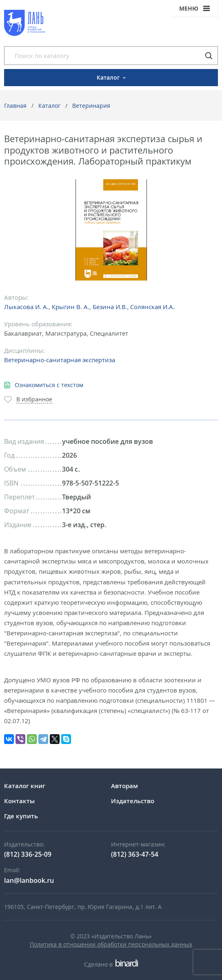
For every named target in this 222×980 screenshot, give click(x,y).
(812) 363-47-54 (135, 854)
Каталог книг (25, 786)
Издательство (133, 801)
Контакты (19, 801)
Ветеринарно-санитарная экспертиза (60, 360)
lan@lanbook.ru (29, 880)
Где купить (21, 816)
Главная (15, 106)
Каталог (49, 106)
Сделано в (111, 964)
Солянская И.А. (152, 307)
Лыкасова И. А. (26, 307)
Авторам (124, 786)
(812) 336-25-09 (28, 854)
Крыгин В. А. (71, 307)
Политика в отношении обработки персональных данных (111, 944)
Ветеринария (91, 106)
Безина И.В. (110, 307)
